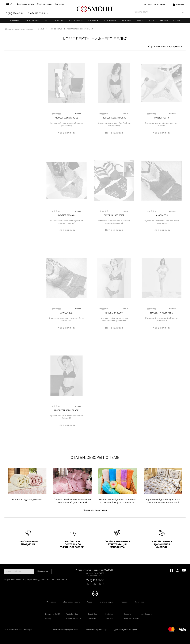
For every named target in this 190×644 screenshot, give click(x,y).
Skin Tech (109, 619)
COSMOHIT (95, 9)
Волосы (59, 20)
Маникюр (93, 20)
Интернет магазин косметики (19, 29)
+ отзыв (77, 114)
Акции (177, 20)
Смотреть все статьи (95, 510)
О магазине (51, 602)
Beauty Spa (93, 614)
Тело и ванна (75, 20)
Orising (48, 619)
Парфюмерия (31, 20)
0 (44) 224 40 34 (15, 13)
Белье (151, 20)
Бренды (164, 20)
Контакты (140, 602)
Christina (109, 614)
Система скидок (107, 602)
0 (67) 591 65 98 (36, 13)
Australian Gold (72, 614)
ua (11, 4)
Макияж (14, 20)
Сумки (139, 20)
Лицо (47, 20)
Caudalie (127, 614)
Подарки (126, 20)
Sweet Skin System (131, 619)
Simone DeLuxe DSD (74, 619)
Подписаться (43, 571)
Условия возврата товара (96, 630)
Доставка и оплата (72, 602)
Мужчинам (110, 20)
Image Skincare (146, 614)
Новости (124, 602)
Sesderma (92, 619)
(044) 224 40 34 (95, 580)
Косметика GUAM (53, 614)
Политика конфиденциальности (65, 630)
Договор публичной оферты (126, 630)
